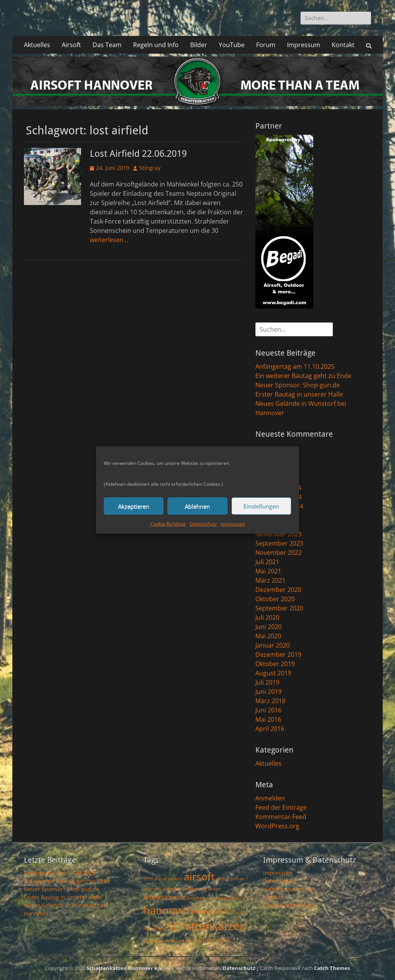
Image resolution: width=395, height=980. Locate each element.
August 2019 (273, 673)
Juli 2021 (267, 562)
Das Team (107, 45)
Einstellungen (261, 506)
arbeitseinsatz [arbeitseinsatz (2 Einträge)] (165, 897)
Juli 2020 (267, 617)
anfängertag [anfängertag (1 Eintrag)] (195, 889)
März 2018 (270, 701)
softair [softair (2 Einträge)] (203, 940)
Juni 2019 (268, 692)
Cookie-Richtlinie (168, 524)
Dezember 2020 (278, 590)
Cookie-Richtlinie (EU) (290, 905)
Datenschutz (203, 524)
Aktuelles (37, 45)
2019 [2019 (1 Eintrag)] (148, 879)
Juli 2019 (267, 682)
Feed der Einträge (281, 807)
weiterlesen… (109, 240)
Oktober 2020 (275, 599)
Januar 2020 (273, 645)
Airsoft (71, 45)
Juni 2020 (268, 627)
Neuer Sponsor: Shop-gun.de (298, 385)
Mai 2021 (268, 571)
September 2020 (279, 608)
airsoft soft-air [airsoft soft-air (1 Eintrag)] (231, 879)
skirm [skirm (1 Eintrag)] (170, 941)
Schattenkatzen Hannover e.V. (125, 968)
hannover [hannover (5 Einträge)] (167, 910)
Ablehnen (197, 506)
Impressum (233, 524)
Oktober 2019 (275, 664)
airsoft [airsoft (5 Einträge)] (199, 876)
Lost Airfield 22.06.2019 (138, 154)
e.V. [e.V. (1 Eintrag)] (246, 898)
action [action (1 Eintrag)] (160, 879)
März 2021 (270, 580)
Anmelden (270, 798)
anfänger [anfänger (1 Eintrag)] (172, 889)
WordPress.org (277, 826)
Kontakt (343, 45)
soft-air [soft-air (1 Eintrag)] (184, 941)
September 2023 (279, 543)
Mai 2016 (268, 719)
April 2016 (270, 729)
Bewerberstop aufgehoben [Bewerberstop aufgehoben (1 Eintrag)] (214, 898)
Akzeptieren (134, 506)
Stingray (150, 168)
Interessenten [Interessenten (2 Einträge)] (213, 911)
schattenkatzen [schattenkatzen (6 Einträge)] (207, 926)
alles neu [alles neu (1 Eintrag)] (152, 889)
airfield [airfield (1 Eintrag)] (175, 879)
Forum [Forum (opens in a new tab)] (266, 45)
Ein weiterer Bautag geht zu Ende (303, 376)
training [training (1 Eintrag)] (222, 941)
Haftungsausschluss (289, 889)
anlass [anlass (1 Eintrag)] (214, 889)
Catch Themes (332, 968)
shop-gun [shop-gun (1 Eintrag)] (153, 941)
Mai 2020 (268, 636)
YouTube (232, 45)
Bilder (199, 45)
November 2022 (279, 553)
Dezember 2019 (278, 654)
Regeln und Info (156, 45)
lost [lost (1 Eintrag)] (239, 912)
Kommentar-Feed (281, 817)
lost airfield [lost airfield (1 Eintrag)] (155, 929)
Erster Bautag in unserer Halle (299, 394)
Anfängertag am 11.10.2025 (295, 366)
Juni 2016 (268, 710)
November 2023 (279, 534)
